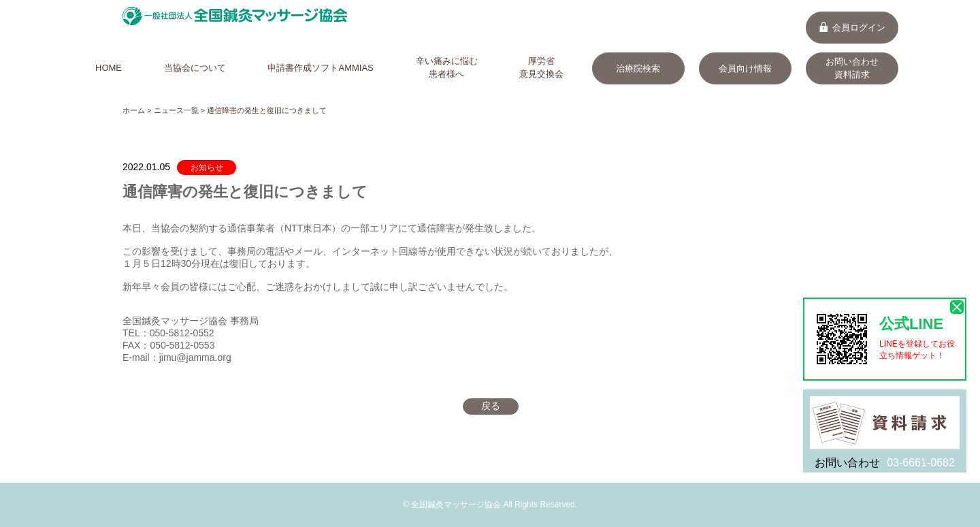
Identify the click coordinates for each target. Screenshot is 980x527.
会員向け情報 (745, 68)
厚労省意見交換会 (541, 67)
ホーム (134, 110)
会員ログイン (852, 28)
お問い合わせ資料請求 (852, 68)
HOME (109, 68)
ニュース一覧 (176, 110)
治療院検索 (638, 68)
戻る (491, 406)
